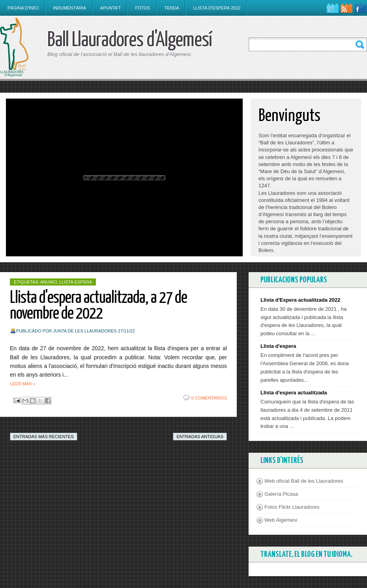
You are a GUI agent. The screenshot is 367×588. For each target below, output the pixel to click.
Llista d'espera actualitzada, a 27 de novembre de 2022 (98, 306)
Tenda (171, 8)
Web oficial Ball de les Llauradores (304, 481)
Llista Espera (76, 282)
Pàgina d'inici (23, 8)
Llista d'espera (278, 346)
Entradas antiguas (200, 437)
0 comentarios (209, 398)
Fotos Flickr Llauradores (292, 507)
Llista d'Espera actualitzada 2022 (301, 300)
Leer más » (23, 384)
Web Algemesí (281, 520)
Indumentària (69, 8)
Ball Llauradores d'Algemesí (130, 40)
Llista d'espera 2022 (217, 8)
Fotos (142, 8)
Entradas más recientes (44, 437)
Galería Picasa (281, 494)
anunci (49, 282)
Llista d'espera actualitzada (294, 393)
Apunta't (111, 8)
